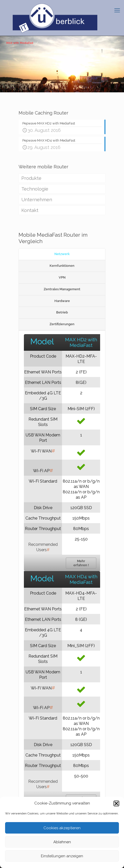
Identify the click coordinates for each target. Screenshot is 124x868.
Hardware (62, 301)
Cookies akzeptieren (62, 828)
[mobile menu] (117, 10)
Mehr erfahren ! (81, 563)
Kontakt (30, 210)
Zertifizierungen (62, 324)
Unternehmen (37, 200)
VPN (62, 277)
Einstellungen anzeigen (62, 856)
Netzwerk (62, 254)
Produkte (31, 178)
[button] (116, 803)
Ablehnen (62, 842)
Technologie (35, 189)
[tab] (62, 254)
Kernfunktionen (62, 266)
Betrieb (62, 312)
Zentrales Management (62, 289)
